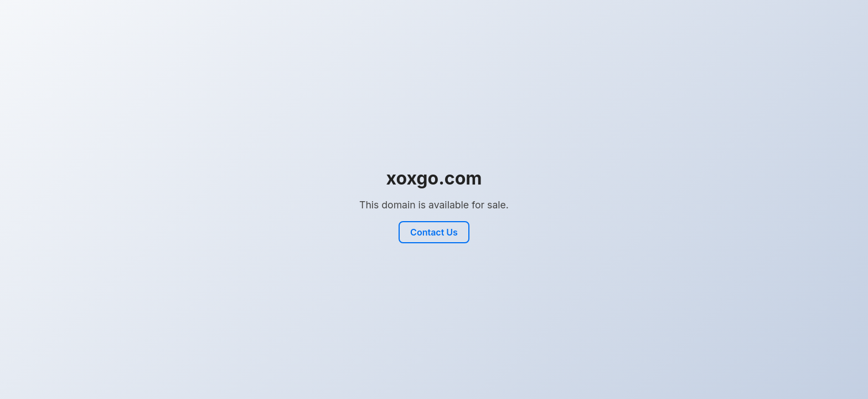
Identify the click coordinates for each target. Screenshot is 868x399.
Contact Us (434, 232)
